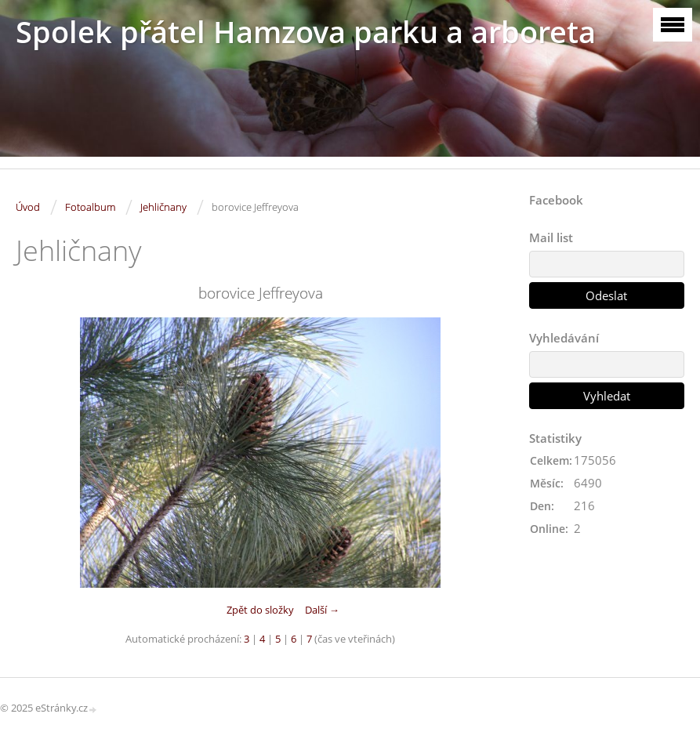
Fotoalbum (90, 207)
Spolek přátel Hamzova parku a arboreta (306, 32)
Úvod (28, 207)
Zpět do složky (260, 610)
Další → (322, 610)
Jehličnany (163, 207)
